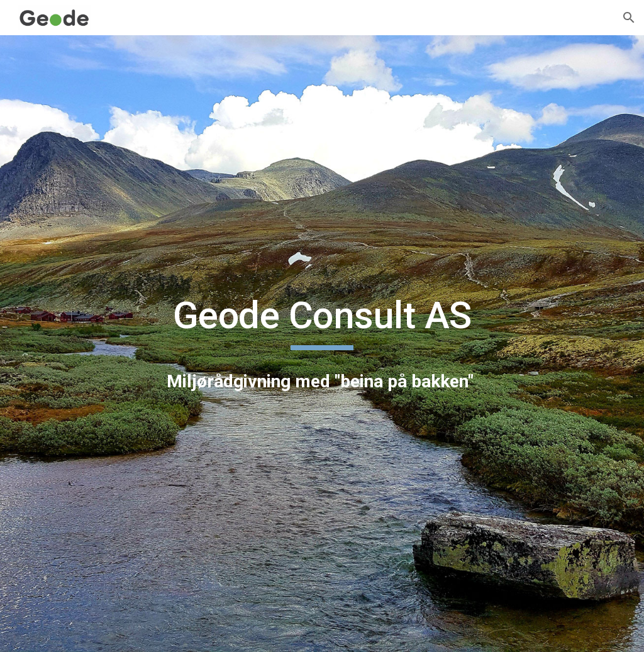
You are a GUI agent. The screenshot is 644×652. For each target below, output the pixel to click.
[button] (629, 18)
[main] (322, 321)
